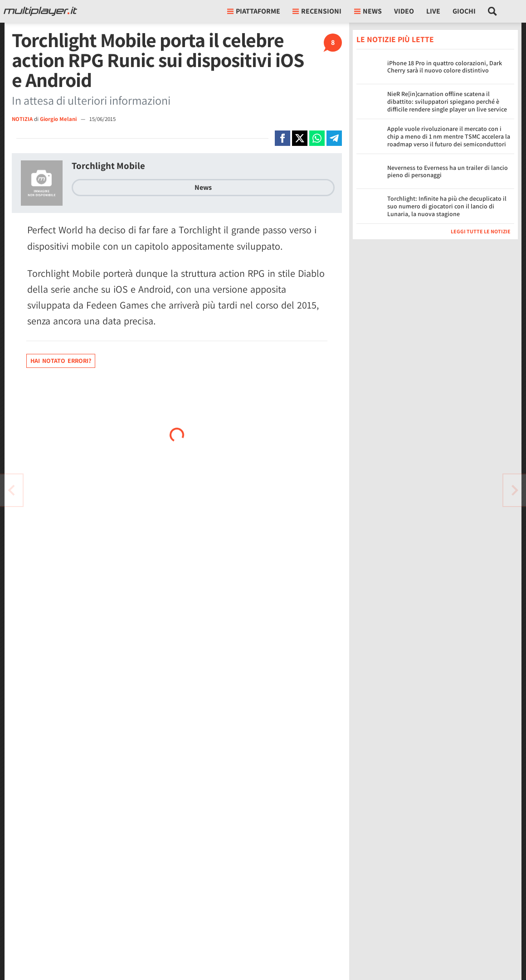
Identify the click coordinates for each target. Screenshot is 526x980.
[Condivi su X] (300, 138)
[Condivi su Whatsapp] (317, 138)
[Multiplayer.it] (40, 11)
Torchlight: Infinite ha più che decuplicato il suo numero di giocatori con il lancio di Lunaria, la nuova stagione (447, 206)
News (203, 187)
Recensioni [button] (317, 11)
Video (404, 11)
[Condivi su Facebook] (282, 138)
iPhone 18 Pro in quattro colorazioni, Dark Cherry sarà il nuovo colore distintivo (445, 67)
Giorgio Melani (59, 119)
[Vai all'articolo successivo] (11, 490)
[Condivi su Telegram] (334, 138)
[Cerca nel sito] (493, 11)
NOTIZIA (22, 119)
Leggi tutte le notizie (481, 231)
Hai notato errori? (61, 361)
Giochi (464, 11)
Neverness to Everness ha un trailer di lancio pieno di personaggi (448, 171)
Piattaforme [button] (254, 11)
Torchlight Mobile (108, 166)
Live (433, 11)
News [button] (368, 11)
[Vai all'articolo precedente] (515, 490)
